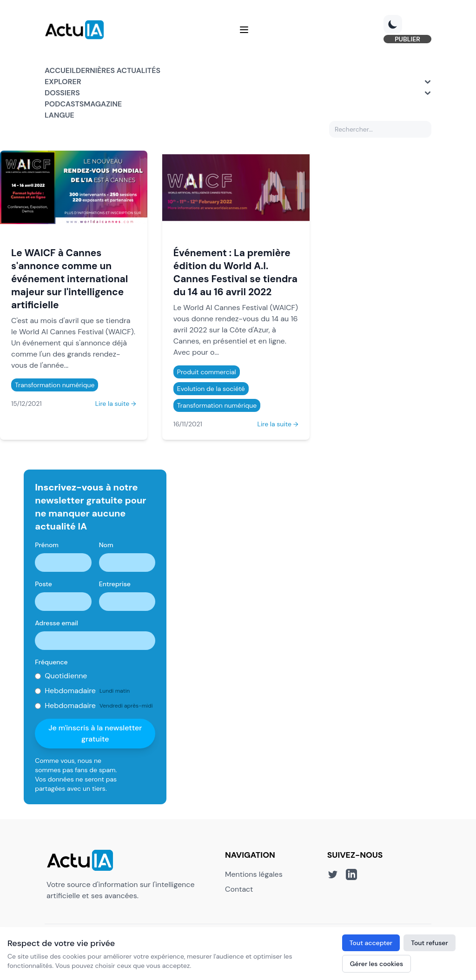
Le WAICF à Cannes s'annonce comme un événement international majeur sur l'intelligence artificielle (69, 279)
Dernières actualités (118, 70)
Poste (43, 584)
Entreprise (115, 584)
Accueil (60, 70)
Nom (106, 545)
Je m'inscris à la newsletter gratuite (95, 733)
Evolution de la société (211, 389)
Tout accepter (371, 943)
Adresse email (56, 623)
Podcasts (64, 104)
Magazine (103, 104)
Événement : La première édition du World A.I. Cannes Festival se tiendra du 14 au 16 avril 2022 (235, 272)
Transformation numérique (55, 385)
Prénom (47, 545)
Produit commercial (207, 372)
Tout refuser (430, 943)
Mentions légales (254, 874)
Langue (59, 115)
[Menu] (244, 30)
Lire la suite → (116, 404)
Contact (239, 889)
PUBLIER (407, 39)
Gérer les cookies (377, 964)
